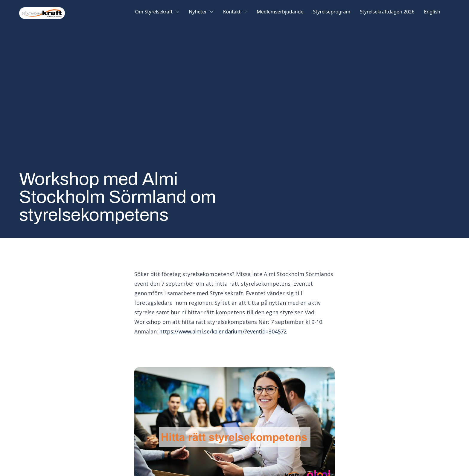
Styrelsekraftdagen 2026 (387, 12)
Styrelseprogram (332, 12)
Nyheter (201, 12)
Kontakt (235, 12)
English (432, 12)
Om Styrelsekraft (157, 12)
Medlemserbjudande (280, 12)
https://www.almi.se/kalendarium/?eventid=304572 (223, 331)
